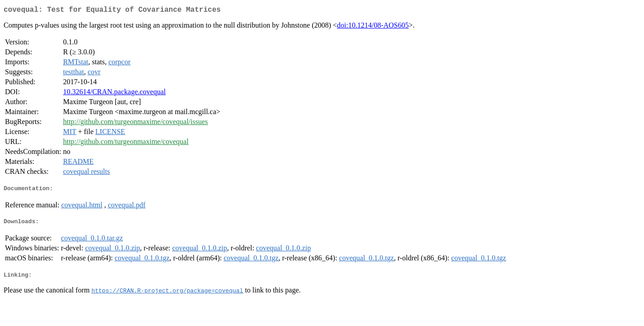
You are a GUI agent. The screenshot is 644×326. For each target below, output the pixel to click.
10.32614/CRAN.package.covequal (114, 93)
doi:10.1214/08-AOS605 (373, 27)
